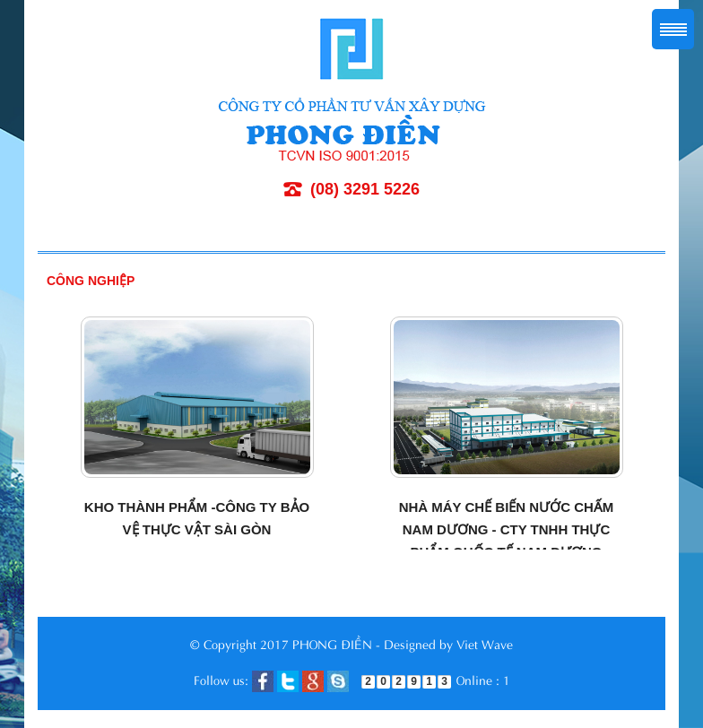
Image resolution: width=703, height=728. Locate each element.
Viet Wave (485, 643)
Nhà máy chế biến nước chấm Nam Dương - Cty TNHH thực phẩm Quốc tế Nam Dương (507, 529)
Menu (673, 29)
